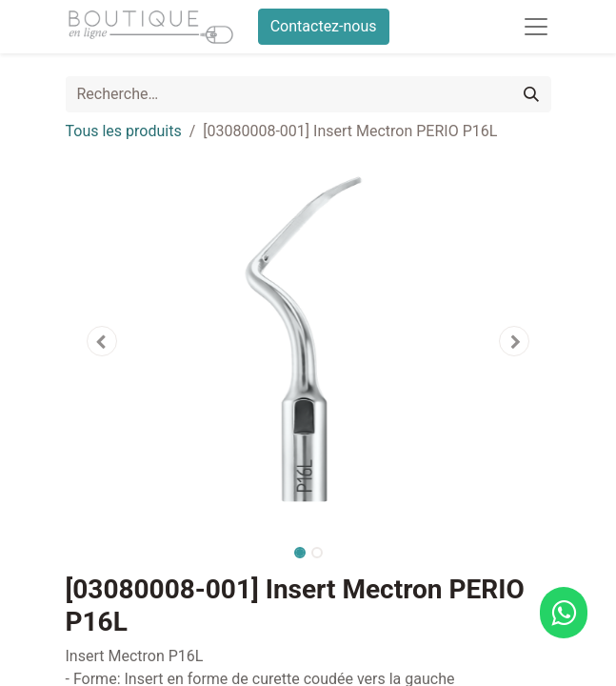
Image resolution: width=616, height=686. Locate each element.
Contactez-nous (324, 26)
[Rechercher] (531, 94)
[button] (102, 341)
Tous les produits (124, 131)
